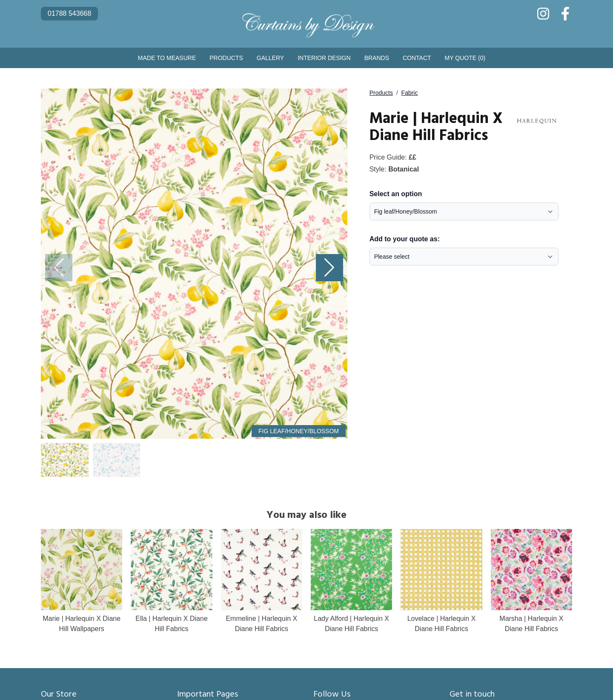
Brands (377, 58)
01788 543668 (69, 13)
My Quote (465, 58)
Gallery (270, 58)
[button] (329, 268)
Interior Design (324, 58)
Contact (417, 58)
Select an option (396, 194)
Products (226, 58)
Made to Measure (167, 58)
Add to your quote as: (405, 239)
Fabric (410, 93)
